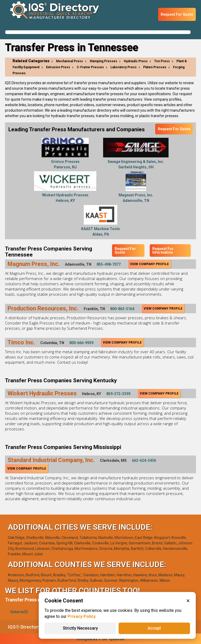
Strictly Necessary (80, 628)
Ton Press (162, 61)
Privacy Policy (82, 616)
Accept (154, 628)
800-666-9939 (81, 343)
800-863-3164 (122, 309)
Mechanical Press (69, 61)
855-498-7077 (109, 264)
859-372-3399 (118, 394)
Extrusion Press (58, 67)
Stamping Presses (103, 61)
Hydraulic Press (136, 61)
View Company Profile (149, 264)
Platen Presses (155, 67)
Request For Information (163, 250)
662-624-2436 (144, 460)
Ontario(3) (19, 612)
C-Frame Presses (90, 67)
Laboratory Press (124, 67)
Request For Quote (177, 14)
